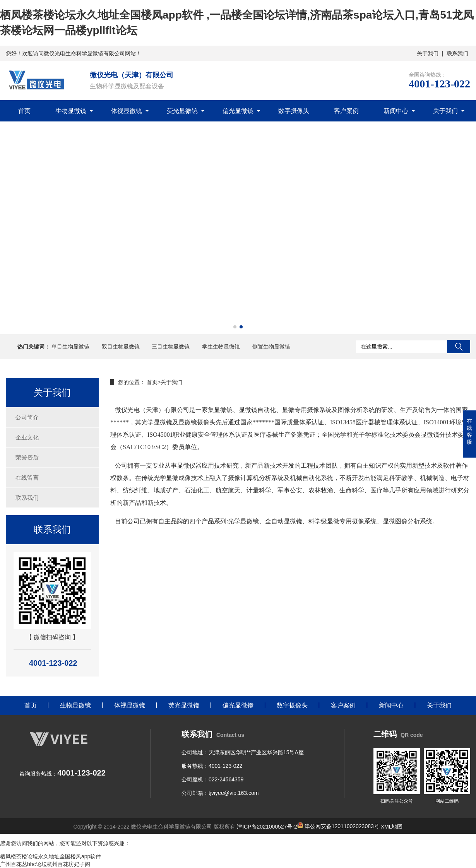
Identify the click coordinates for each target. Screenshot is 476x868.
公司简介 (27, 417)
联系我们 (457, 53)
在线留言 (27, 478)
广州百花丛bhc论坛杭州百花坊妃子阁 (45, 864)
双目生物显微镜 (121, 347)
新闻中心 (396, 111)
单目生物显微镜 (70, 347)
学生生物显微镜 (221, 347)
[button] (235, 327)
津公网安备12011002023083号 (338, 826)
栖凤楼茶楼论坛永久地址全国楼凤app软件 (51, 856)
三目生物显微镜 (171, 347)
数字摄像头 (294, 111)
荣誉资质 (27, 457)
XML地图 (392, 826)
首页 (24, 111)
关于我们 (428, 53)
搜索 (459, 347)
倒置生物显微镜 (271, 347)
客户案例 (346, 111)
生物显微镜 (71, 111)
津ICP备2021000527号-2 (267, 826)
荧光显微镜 (182, 111)
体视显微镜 (127, 111)
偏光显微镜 (238, 111)
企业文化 (27, 437)
